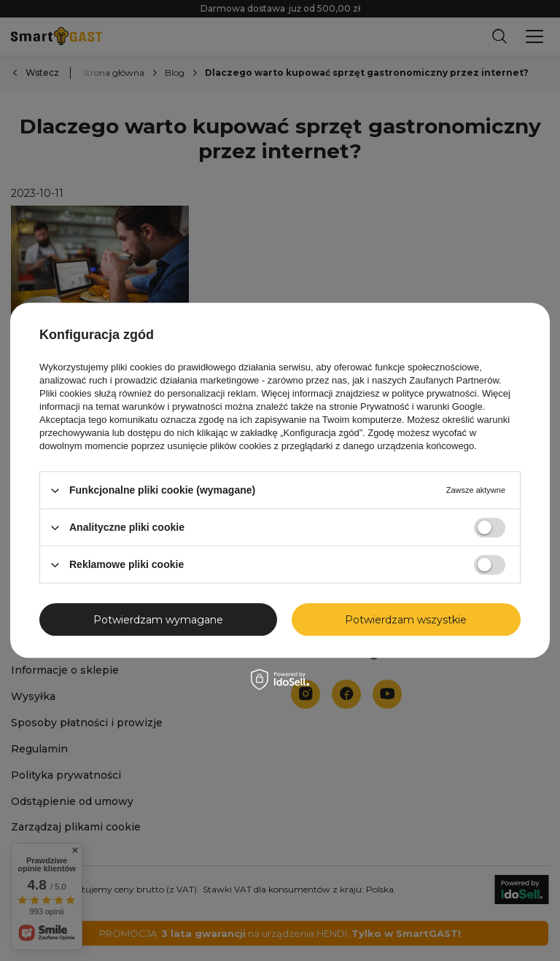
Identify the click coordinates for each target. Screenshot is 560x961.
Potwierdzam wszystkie (406, 620)
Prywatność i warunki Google (421, 406)
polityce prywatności (434, 393)
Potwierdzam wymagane (158, 620)
